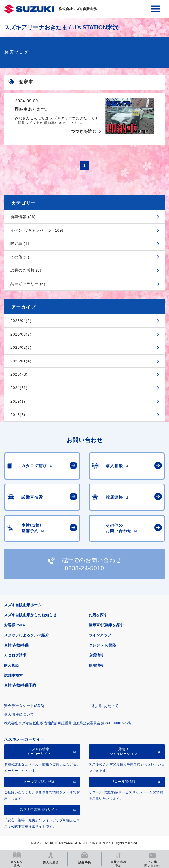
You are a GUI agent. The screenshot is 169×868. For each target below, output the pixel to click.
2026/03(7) (21, 334)
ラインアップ (100, 635)
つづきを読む (84, 131)
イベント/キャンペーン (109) (37, 230)
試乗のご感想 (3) (26, 270)
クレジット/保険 (102, 645)
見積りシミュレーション (123, 751)
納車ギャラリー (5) (28, 284)
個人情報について (19, 714)
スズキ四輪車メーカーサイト (39, 751)
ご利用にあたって (104, 706)
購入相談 (12, 665)
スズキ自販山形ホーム (23, 605)
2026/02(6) (21, 347)
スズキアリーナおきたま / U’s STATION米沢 (61, 27)
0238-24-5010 (84, 568)
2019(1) (18, 401)
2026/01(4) (21, 361)
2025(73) (19, 374)
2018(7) (18, 415)
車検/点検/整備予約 (20, 685)
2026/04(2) (21, 321)
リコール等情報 (123, 782)
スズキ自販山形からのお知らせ (30, 615)
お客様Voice (15, 625)
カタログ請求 (15, 655)
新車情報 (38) (23, 217)
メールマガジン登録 (39, 782)
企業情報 (96, 655)
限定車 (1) (20, 243)
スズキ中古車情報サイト (39, 810)
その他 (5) (20, 257)
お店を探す (98, 615)
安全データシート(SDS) (24, 706)
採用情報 (96, 665)
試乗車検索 (13, 675)
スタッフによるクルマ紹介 (26, 635)
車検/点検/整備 (16, 645)
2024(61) (19, 388)
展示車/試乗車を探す (106, 625)
